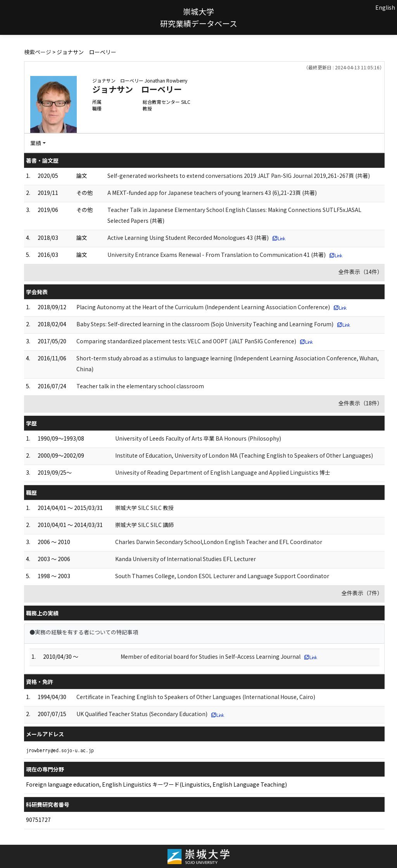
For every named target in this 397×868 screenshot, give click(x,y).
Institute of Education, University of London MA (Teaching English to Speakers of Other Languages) (244, 455)
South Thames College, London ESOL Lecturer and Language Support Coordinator (222, 576)
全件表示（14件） (361, 272)
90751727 (38, 820)
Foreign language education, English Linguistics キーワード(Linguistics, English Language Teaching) (156, 784)
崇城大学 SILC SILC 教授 (144, 508)
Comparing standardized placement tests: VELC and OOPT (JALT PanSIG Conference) (186, 341)
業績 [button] (36, 143)
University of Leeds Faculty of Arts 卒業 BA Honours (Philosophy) (198, 438)
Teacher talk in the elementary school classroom (140, 386)
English (385, 7)
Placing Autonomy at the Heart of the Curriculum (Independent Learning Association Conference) (203, 307)
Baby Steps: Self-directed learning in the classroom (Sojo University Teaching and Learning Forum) (205, 324)
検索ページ (38, 52)
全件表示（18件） (361, 403)
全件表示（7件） (362, 593)
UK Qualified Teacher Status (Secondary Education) (142, 714)
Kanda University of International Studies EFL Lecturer (186, 559)
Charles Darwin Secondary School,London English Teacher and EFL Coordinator (219, 542)
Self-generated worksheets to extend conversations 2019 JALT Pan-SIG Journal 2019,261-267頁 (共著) (239, 176)
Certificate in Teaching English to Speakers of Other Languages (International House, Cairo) (196, 697)
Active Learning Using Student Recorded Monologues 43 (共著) (188, 238)
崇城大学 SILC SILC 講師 (144, 525)
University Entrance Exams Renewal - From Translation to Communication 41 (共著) (217, 255)
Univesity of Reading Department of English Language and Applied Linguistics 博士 (223, 472)
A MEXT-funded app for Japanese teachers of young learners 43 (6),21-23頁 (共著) (212, 193)
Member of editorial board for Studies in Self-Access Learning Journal (211, 656)
